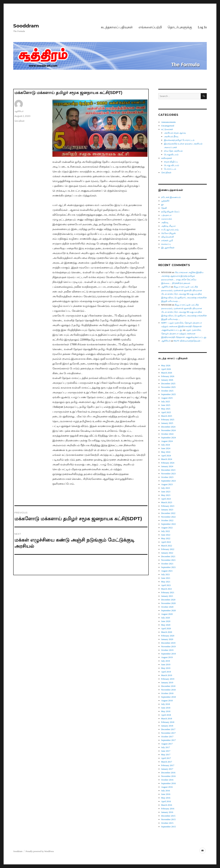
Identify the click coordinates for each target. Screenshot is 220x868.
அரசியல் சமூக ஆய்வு (175, 133)
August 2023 (167, 484)
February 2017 (168, 765)
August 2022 (167, 528)
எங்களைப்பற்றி (150, 27)
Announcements (168, 122)
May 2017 (166, 755)
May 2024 (166, 452)
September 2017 (169, 740)
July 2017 (166, 747)
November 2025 (168, 387)
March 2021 (167, 589)
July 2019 (166, 661)
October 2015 (167, 823)
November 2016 (168, 776)
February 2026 (168, 376)
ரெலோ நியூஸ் (169, 233)
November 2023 (168, 474)
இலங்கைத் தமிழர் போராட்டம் (179, 140)
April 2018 (166, 715)
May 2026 (166, 365)
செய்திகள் (20, 121)
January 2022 (167, 553)
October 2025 (167, 391)
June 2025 (166, 405)
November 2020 (168, 603)
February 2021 (168, 592)
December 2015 (168, 816)
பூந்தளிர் (165, 201)
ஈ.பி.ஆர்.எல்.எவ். (170, 230)
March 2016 (167, 805)
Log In (202, 27)
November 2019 (168, 646)
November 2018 (168, 690)
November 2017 (168, 733)
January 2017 (167, 769)
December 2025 (168, 383)
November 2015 (168, 819)
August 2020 (167, 614)
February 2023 (168, 506)
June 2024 (166, 448)
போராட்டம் (170, 169)
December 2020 (168, 600)
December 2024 (168, 427)
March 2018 (167, 719)
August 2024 (167, 441)
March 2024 (167, 459)
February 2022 (168, 549)
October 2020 (167, 607)
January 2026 (167, 380)
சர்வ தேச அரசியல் (173, 151)
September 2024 (169, 438)
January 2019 (167, 682)
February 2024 (168, 463)
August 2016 (167, 787)
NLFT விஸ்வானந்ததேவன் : (187, 341)
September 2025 (169, 394)
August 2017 (167, 744)
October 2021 (167, 564)
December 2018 (168, 686)
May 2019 (166, 668)
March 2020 (167, 632)
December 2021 (168, 556)
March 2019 (167, 675)
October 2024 (167, 434)
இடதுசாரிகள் (168, 248)
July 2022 (166, 531)
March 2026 (167, 373)
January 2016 (167, 812)
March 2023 (167, 502)
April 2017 (166, 758)
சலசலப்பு (166, 244)
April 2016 (166, 801)
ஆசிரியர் (19, 111)
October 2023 (167, 477)
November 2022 (168, 517)
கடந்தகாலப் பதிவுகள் (117, 27)
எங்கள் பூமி (167, 240)
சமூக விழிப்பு (171, 162)
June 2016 (166, 794)
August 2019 (167, 657)
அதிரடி (165, 222)
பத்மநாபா (166, 215)
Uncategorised (168, 126)
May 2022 (166, 538)
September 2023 (169, 481)
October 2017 (167, 737)
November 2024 (168, 430)
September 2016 (169, 783)
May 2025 (166, 409)
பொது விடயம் (171, 165)
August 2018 (167, 700)
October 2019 (167, 650)
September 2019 (169, 654)
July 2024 (166, 445)
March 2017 (167, 762)
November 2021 (168, 560)
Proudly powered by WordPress (40, 851)
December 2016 (168, 773)
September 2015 (169, 827)
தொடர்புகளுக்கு (180, 27)
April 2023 (166, 499)
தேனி (164, 208)
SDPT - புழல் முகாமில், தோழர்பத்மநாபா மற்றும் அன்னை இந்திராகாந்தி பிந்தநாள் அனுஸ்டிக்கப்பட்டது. (182, 326)
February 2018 (168, 722)
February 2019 (168, 679)
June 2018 (166, 708)
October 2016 (167, 780)
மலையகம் (167, 219)
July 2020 (166, 618)
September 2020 (169, 610)
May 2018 (166, 711)
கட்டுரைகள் (167, 129)
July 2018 (166, 704)
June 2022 (166, 535)
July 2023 (166, 488)
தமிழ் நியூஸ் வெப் (170, 212)
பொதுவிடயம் (171, 154)
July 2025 (166, 401)
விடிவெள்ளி (167, 237)
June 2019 (166, 664)
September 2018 (169, 697)
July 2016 (166, 791)
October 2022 (167, 520)
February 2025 (168, 420)
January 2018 (167, 726)
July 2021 (166, 574)
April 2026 (166, 369)
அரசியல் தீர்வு (171, 136)
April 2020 (166, 628)
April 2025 (166, 412)
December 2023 (168, 470)
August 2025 (167, 398)
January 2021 (167, 596)
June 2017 (166, 751)
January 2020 (167, 639)
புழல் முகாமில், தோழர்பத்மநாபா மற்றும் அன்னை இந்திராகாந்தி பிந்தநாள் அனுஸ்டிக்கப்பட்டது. (184, 334)
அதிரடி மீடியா (168, 226)
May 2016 (166, 798)
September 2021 (169, 567)
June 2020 (166, 621)
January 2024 (167, 466)
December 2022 (168, 513)
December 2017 (168, 729)
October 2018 (167, 693)
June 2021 (166, 578)
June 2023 (166, 492)
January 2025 (167, 423)
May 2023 (166, 495)
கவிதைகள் (167, 158)
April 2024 (166, 456)
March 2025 (167, 416)
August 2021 (167, 571)
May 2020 (166, 625)
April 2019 (166, 672)
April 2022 (166, 542)
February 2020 (168, 636)
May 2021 (166, 582)
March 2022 (167, 546)
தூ (162, 204)
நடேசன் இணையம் (171, 197)
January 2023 (167, 510)
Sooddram (26, 26)
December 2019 (168, 643)
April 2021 (166, 585)
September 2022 (169, 524)
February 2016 (168, 809)
